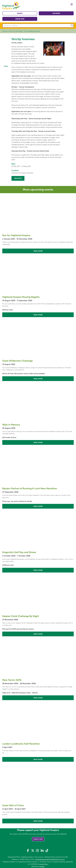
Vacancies (56, 13)
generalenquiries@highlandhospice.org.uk (50, 859)
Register (18, 178)
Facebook (6, 70)
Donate (20, 13)
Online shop (20, 19)
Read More (38, 251)
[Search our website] (38, 26)
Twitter (6, 75)
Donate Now (38, 839)
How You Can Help (15, 31)
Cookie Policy (43, 864)
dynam (42, 866)
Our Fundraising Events (32, 31)
